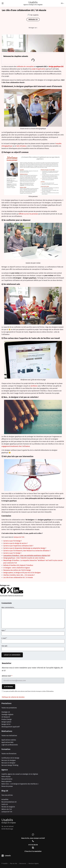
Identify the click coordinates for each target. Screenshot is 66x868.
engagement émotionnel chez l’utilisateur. (16, 446)
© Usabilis (5, 864)
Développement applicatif (10, 727)
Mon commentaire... (8, 608)
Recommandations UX (9, 802)
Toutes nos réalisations (9, 736)
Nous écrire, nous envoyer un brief (33, 838)
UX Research (6, 717)
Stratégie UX (6, 712)
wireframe (34, 386)
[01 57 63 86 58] (33, 841)
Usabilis (7, 820)
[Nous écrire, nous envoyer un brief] (33, 834)
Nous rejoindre (6, 781)
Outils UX (5, 804)
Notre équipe (6, 777)
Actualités (5, 799)
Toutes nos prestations (9, 708)
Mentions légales (34, 864)
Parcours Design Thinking (10, 765)
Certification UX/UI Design (10, 758)
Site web (4, 646)
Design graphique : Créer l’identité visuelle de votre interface (24, 558)
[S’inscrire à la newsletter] (33, 848)
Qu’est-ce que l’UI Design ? (12, 553)
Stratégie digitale (7, 715)
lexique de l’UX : (19, 537)
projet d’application (38, 69)
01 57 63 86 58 (33, 845)
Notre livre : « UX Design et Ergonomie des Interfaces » (20, 784)
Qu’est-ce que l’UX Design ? (12, 541)
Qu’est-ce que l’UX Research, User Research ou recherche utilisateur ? (27, 551)
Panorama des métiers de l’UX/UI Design (17, 570)
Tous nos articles (7, 795)
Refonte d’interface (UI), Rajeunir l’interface (18, 565)
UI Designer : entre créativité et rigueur (17, 568)
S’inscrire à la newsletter (33, 851)
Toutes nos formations (9, 754)
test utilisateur (21, 146)
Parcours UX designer (9, 760)
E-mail (4, 638)
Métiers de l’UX (7, 809)
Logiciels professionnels (10, 745)
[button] (3, 592)
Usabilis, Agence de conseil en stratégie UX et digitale (20, 774)
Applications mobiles (9, 740)
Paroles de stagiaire (8, 807)
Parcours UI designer (8, 763)
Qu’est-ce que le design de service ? (15, 543)
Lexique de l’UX (7, 812)
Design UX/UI (6, 724)
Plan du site (14, 864)
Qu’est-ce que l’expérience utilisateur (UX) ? (18, 546)
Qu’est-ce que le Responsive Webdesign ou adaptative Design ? (25, 548)
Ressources (23, 864)
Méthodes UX (33, 19)
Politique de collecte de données (13, 697)
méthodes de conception (25, 66)
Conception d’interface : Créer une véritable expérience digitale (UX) (27, 556)
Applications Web (7, 742)
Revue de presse (7, 786)
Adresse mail (7, 676)
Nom (4, 630)
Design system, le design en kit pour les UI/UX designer (22, 573)
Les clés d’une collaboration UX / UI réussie (18, 577)
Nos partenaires (7, 779)
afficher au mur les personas (28, 214)
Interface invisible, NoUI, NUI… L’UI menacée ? (19, 575)
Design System (6, 722)
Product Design (7, 719)
